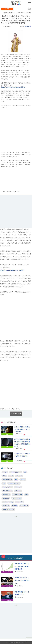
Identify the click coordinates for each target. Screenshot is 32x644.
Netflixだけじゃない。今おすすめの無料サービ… (22, 580)
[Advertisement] (16, 212)
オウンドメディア (7, 487)
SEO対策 (15, 506)
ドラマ (11, 476)
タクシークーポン (7, 480)
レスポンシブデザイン (8, 509)
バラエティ (19, 476)
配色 (16, 480)
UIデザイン (18, 491)
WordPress (6, 506)
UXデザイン (18, 487)
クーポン (5, 472)
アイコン (23, 480)
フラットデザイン (7, 491)
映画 (25, 472)
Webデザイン (6, 495)
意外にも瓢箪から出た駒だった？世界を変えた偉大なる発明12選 (22, 429)
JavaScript (6, 498)
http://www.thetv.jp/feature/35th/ (13, 87)
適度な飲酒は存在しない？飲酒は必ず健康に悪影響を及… (22, 566)
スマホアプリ (19, 502)
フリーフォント (24, 506)
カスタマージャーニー (14, 483)
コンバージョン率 (17, 495)
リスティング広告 (17, 498)
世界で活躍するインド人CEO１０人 (22, 593)
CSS (26, 495)
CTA (4, 483)
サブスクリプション (16, 472)
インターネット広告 (8, 502)
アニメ (4, 476)
